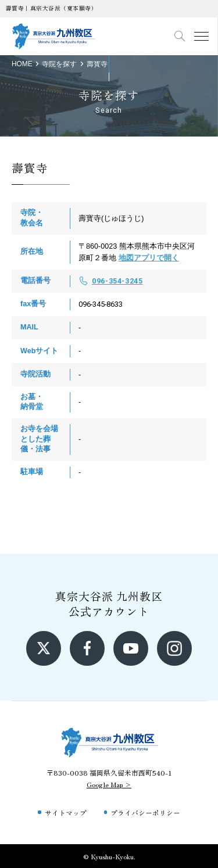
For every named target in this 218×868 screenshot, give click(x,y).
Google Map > (109, 784)
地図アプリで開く (149, 258)
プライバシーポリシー (145, 813)
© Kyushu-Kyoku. (109, 856)
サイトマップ (66, 813)
